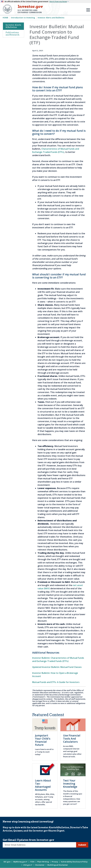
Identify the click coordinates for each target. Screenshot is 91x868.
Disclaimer (40, 865)
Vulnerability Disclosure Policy (74, 862)
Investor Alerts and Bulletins (51, 18)
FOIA (32, 862)
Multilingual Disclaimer (58, 865)
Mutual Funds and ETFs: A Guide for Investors (56, 682)
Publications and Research (13, 34)
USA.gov (28, 865)
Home (6, 18)
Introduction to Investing (23, 18)
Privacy (55, 862)
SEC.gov (7, 862)
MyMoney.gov (20, 862)
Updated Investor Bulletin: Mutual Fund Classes (57, 667)
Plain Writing (43, 862)
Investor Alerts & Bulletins (13, 26)
